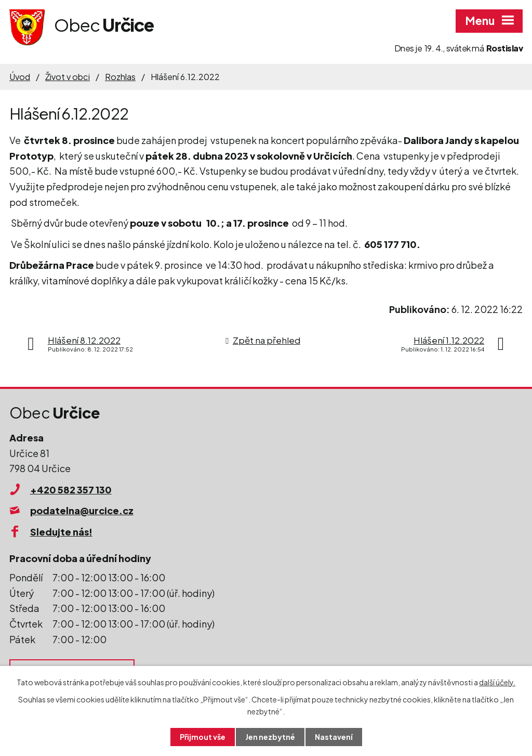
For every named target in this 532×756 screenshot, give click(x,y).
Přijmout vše (203, 737)
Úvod (20, 77)
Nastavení (334, 737)
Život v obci (68, 77)
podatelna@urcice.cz (82, 510)
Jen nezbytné (270, 737)
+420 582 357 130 (71, 490)
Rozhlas (120, 77)
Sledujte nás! (61, 532)
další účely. (497, 682)
